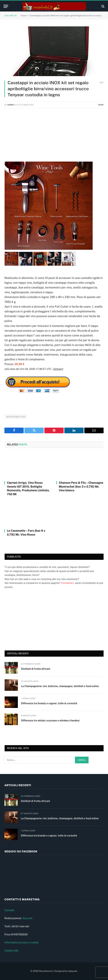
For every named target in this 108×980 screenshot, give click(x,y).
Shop (101, 105)
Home (24, 16)
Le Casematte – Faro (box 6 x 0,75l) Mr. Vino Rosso (26, 533)
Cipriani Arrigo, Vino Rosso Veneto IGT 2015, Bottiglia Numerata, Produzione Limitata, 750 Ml (28, 488)
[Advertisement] (54, 137)
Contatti (9, 910)
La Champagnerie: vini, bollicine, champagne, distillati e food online (60, 686)
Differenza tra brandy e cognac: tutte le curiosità (49, 703)
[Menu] (6, 6)
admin (11, 105)
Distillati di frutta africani (36, 669)
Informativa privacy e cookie (22, 942)
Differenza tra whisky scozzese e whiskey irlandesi (50, 721)
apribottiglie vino (16, 417)
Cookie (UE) (12, 951)
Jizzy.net (27, 918)
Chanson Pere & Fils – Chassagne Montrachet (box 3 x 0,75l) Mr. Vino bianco (81, 487)
